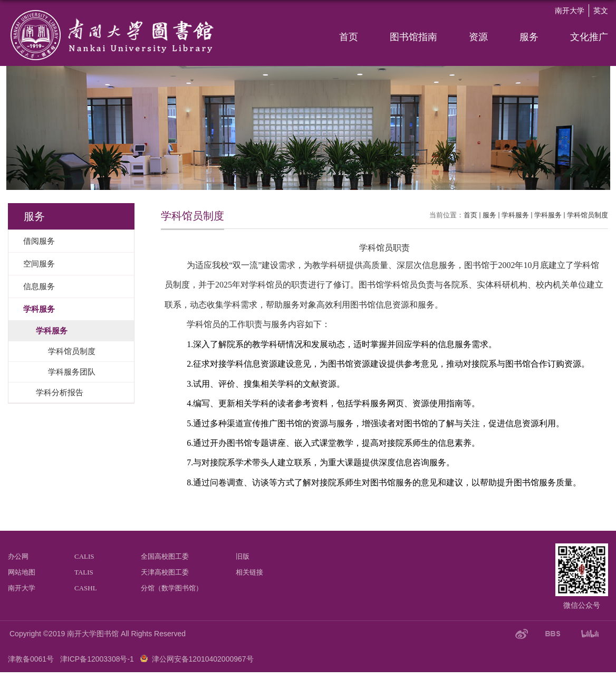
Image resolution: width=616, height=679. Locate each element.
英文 (601, 11)
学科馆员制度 (588, 215)
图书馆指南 (413, 37)
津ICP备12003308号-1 (97, 659)
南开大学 (570, 11)
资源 (478, 37)
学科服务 (515, 215)
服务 (529, 37)
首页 (349, 37)
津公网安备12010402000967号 (203, 659)
